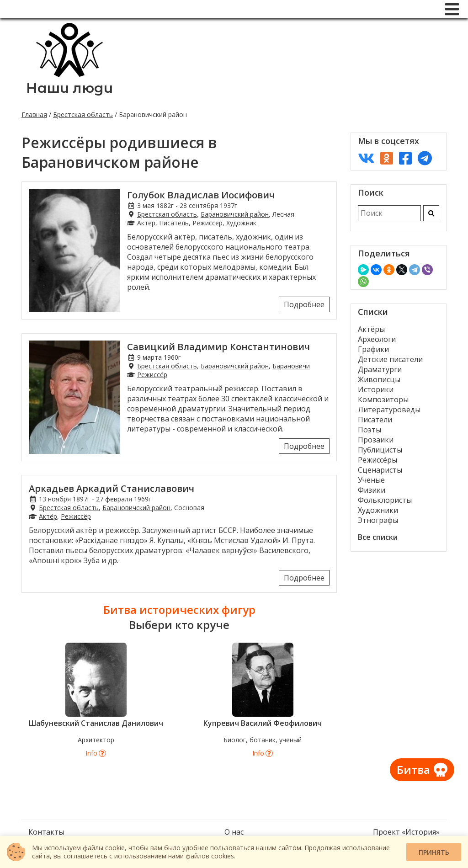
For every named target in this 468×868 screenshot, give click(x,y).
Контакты (46, 832)
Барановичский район (235, 214)
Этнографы (378, 520)
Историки (376, 389)
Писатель (174, 223)
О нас (234, 832)
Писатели (375, 420)
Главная (34, 114)
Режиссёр (207, 223)
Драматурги (380, 369)
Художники (378, 510)
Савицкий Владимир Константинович (218, 347)
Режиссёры (378, 460)
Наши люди (69, 88)
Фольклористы (385, 500)
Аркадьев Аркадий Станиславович (112, 488)
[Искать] (431, 213)
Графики (373, 349)
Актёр (146, 223)
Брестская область (83, 114)
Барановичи (291, 366)
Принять (434, 852)
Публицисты (380, 450)
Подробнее (304, 304)
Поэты (370, 430)
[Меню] (452, 9)
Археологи (377, 339)
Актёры (371, 329)
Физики (372, 490)
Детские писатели (390, 359)
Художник (241, 223)
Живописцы (379, 379)
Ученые (371, 480)
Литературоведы (389, 410)
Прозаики (376, 440)
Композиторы (383, 399)
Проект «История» (406, 832)
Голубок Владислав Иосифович (201, 195)
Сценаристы (380, 470)
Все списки (378, 537)
